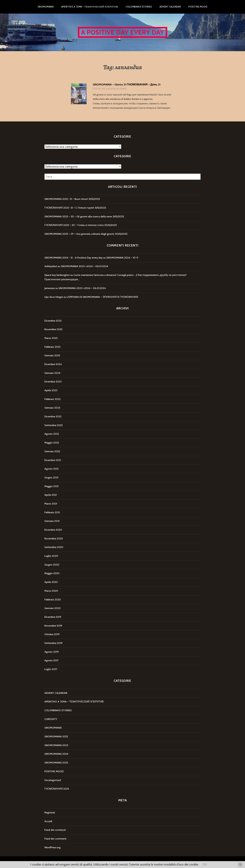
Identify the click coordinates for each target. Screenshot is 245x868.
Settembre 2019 (53, 643)
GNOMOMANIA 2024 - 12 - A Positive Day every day (73, 258)
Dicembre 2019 (53, 617)
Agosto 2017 (51, 660)
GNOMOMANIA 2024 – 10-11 (122, 258)
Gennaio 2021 (52, 521)
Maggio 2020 (52, 573)
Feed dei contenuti (55, 830)
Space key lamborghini (57, 275)
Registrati (50, 813)
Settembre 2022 (54, 425)
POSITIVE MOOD (198, 7)
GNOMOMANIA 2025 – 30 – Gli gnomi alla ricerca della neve (78, 216)
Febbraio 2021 (52, 512)
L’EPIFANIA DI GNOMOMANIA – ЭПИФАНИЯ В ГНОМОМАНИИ (102, 297)
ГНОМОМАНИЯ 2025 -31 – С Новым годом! (69, 208)
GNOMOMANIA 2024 (56, 754)
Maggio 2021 (51, 486)
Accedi (48, 821)
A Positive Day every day (123, 32)
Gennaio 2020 (52, 608)
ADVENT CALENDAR (170, 7)
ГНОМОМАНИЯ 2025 (57, 789)
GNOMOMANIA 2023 (56, 745)
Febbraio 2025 (52, 347)
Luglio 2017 (51, 669)
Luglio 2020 (51, 556)
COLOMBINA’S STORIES (139, 7)
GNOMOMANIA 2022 (56, 736)
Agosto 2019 (52, 652)
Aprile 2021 (51, 495)
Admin (123, 89)
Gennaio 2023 (52, 408)
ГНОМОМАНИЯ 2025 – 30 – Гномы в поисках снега (74, 225)
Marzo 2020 (51, 591)
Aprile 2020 (51, 582)
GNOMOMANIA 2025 (56, 763)
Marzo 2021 (51, 504)
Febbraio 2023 (52, 399)
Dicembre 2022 (53, 416)
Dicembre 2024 (53, 364)
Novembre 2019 (53, 626)
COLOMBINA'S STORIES (58, 710)
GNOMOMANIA (46, 7)
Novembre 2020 (54, 539)
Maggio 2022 (52, 443)
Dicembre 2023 (53, 382)
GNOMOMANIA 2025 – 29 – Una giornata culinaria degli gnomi (79, 234)
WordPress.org (52, 847)
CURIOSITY (51, 719)
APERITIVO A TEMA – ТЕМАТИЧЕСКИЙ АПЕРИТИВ (90, 7)
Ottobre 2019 (52, 634)
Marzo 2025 (51, 338)
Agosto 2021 (51, 469)
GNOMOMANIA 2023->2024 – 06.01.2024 (84, 266)
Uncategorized (53, 780)
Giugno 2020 (52, 565)
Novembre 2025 (53, 329)
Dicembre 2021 (53, 460)
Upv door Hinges (54, 297)
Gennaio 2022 (52, 451)
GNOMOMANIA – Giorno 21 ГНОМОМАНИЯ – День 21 (127, 84)
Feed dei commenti (55, 839)
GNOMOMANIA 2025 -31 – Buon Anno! (66, 199)
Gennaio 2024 (52, 373)
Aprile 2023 (51, 390)
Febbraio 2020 (53, 600)
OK (205, 864)
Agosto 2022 (52, 434)
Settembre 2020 (54, 547)
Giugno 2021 (51, 478)
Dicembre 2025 (53, 321)
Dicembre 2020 (53, 530)
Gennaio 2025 (52, 355)
